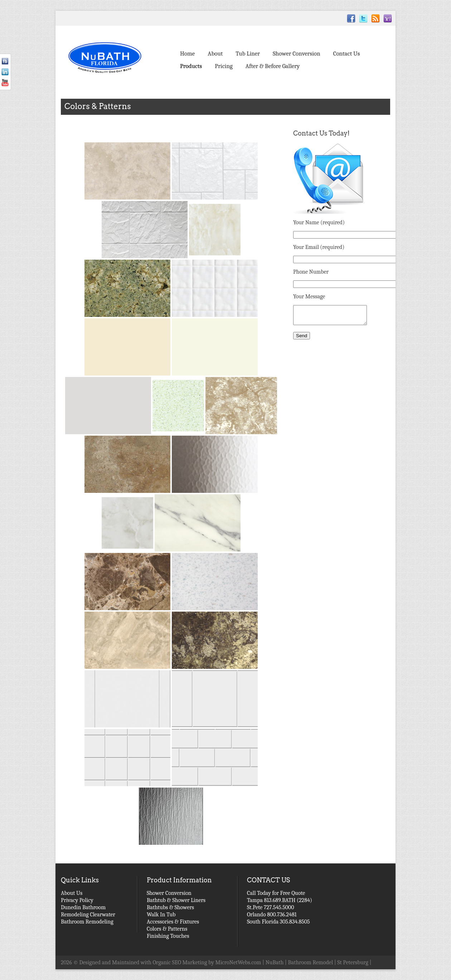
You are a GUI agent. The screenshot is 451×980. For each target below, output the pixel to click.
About (215, 53)
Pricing (224, 66)
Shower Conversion (297, 53)
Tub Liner (248, 53)
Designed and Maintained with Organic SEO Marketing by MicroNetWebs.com (170, 962)
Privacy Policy (77, 900)
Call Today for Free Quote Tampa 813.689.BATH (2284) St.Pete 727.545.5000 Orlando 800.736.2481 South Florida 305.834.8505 (280, 907)
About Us (72, 893)
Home (187, 53)
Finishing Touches (168, 936)
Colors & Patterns (167, 929)
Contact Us (347, 53)
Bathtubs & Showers (170, 907)
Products (191, 66)
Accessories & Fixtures (173, 922)
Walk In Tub (161, 915)
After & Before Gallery (273, 66)
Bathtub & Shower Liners (176, 900)
